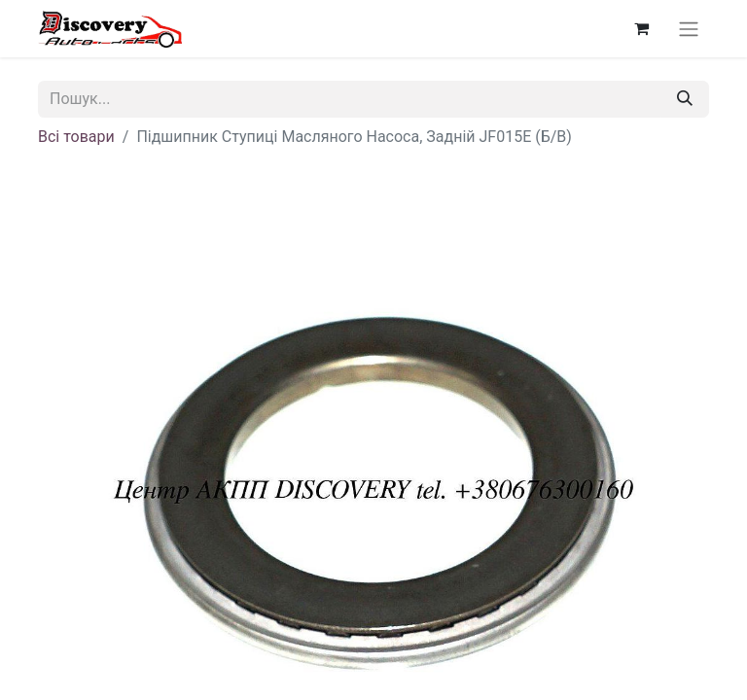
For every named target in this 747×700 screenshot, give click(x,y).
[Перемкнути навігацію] (689, 29)
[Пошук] (685, 99)
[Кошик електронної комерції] (641, 28)
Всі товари (76, 137)
